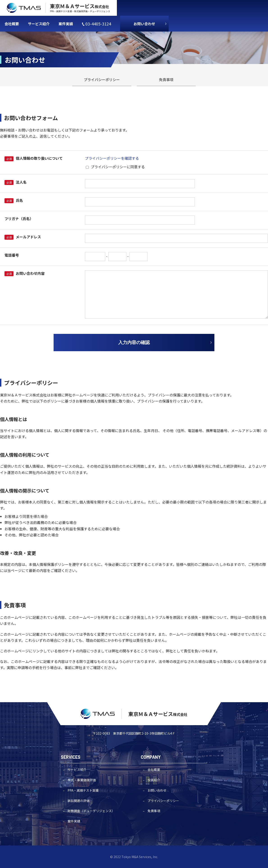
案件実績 (74, 821)
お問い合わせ (144, 24)
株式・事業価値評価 (82, 780)
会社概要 (154, 770)
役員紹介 (154, 780)
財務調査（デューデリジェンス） (91, 811)
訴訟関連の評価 (79, 801)
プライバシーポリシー (102, 80)
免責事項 (166, 80)
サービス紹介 (77, 770)
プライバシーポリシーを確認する (112, 158)
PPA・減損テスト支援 (83, 790)
